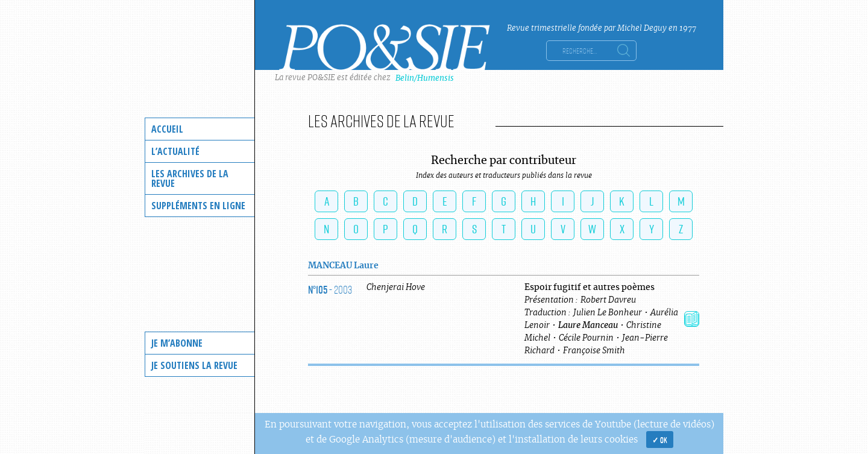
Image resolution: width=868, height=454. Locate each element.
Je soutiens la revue (194, 365)
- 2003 (330, 289)
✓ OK (660, 440)
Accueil (167, 129)
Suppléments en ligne (198, 206)
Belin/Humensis (425, 78)
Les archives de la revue (190, 178)
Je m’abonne (177, 343)
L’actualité (175, 151)
